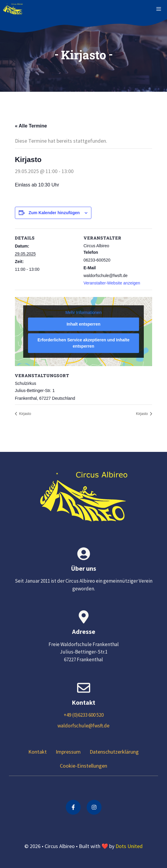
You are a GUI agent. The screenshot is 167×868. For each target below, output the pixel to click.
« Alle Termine (31, 126)
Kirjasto (25, 414)
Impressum (68, 752)
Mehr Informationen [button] (83, 312)
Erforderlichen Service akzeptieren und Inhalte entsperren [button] (83, 343)
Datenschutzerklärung (114, 752)
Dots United (129, 846)
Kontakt (38, 752)
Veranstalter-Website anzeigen (112, 283)
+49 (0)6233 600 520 (84, 715)
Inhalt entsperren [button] (84, 324)
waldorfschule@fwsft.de (83, 726)
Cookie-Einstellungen (83, 766)
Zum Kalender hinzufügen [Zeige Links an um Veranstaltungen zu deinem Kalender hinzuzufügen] (54, 213)
